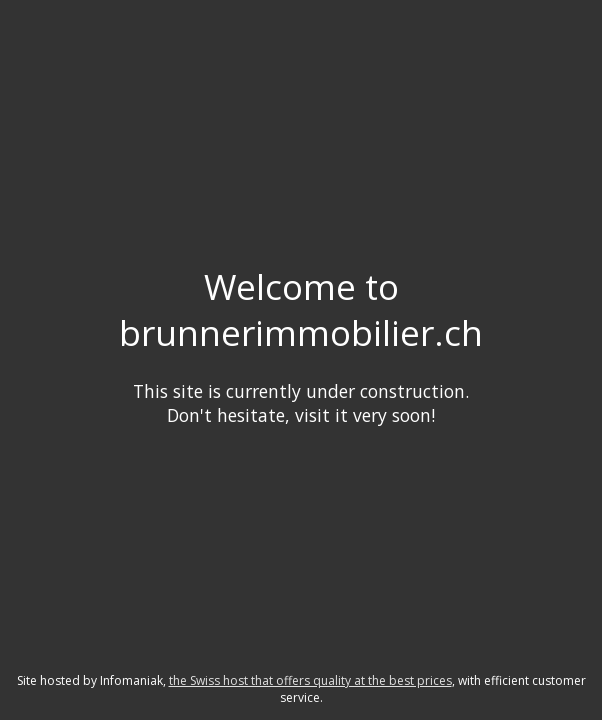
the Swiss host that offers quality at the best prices (310, 680)
